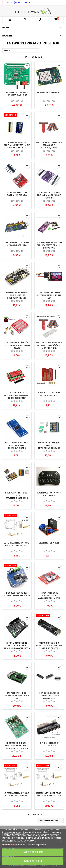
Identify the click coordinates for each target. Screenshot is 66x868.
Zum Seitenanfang (51, 821)
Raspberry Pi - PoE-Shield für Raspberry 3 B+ (17, 696)
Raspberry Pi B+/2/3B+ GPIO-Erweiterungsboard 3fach (17, 497)
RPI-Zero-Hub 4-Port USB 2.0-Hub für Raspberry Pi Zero (17, 295)
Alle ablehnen (33, 852)
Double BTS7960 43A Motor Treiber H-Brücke (17, 594)
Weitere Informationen (14, 845)
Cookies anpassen (36, 845)
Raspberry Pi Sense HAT (49, 92)
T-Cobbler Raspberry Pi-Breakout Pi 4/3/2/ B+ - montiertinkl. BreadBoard (49, 347)
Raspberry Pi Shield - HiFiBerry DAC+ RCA (17, 94)
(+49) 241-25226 (22, 3)
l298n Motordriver (49, 543)
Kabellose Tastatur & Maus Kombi (49, 494)
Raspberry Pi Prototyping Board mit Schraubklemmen (17, 395)
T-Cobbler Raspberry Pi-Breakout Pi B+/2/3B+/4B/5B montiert (49, 146)
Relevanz (21, 51)
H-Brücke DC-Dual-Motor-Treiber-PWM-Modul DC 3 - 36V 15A (17, 746)
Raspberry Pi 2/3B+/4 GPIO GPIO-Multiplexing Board (17, 345)
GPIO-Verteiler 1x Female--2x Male (49, 744)
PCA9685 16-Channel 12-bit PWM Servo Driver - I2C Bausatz (49, 245)
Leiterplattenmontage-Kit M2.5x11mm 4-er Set (17, 544)
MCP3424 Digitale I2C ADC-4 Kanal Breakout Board (49, 195)
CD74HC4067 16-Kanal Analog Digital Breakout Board (17, 445)
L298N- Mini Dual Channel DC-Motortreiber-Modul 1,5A (49, 597)
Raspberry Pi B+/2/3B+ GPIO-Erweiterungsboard (49, 445)
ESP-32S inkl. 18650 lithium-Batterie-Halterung (49, 696)
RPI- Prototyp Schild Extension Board (49, 394)
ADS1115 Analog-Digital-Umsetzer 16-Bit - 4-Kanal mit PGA (17, 145)
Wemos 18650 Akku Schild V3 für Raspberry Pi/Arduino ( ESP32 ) (49, 646)
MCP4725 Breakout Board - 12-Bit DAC (17, 194)
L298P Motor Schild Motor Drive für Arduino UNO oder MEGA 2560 (17, 647)
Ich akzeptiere (33, 861)
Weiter (38, 814)
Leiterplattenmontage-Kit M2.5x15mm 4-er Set (49, 794)
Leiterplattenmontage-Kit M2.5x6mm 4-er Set (17, 794)
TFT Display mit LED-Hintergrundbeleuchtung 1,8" (50, 295)
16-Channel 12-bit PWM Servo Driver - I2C (17, 244)
